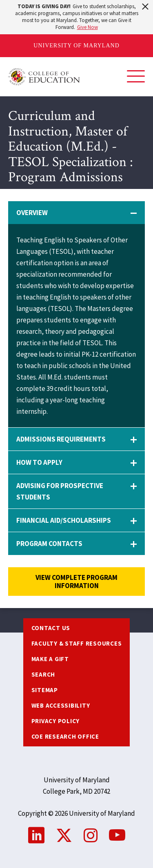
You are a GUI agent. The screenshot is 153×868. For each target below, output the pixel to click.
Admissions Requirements (61, 439)
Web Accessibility (61, 705)
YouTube (117, 835)
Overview (32, 213)
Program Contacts (49, 544)
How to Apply (39, 462)
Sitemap (45, 690)
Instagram (91, 835)
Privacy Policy (56, 721)
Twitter (64, 835)
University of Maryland (76, 46)
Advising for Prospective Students (60, 491)
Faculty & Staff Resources (77, 643)
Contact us (51, 628)
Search (43, 674)
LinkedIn (36, 835)
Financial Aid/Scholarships (64, 520)
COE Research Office (65, 736)
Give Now (88, 27)
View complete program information (76, 582)
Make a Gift (50, 659)
